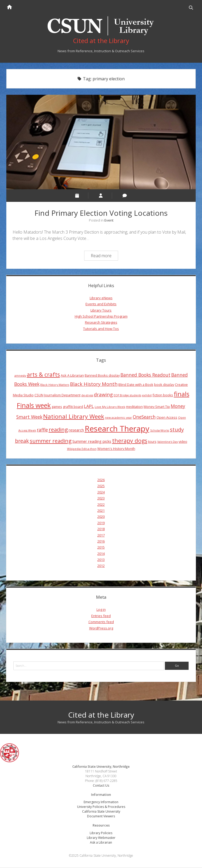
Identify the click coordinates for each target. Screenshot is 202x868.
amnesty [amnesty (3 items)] (20, 376)
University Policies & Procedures (101, 807)
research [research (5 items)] (76, 430)
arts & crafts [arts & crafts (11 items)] (43, 375)
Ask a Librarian (101, 843)
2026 (101, 480)
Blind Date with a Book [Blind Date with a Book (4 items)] (136, 385)
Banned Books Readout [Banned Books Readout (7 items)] (145, 375)
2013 (101, 560)
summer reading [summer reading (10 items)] (51, 441)
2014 (101, 554)
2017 (101, 535)
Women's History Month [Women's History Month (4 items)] (116, 449)
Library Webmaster (101, 838)
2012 (101, 566)
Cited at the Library (101, 715)
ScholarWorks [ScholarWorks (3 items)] (160, 431)
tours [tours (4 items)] (152, 442)
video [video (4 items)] (183, 442)
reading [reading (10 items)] (58, 430)
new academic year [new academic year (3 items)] (118, 418)
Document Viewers (101, 817)
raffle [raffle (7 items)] (42, 430)
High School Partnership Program (101, 317)
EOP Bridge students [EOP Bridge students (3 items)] (127, 396)
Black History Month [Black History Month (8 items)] (94, 384)
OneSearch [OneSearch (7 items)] (144, 417)
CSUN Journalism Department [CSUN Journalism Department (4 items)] (57, 395)
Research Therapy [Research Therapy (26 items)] (117, 429)
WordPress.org (101, 628)
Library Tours (101, 311)
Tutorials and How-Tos (101, 329)
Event (109, 220)
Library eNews (101, 298)
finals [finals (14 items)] (182, 394)
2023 (101, 499)
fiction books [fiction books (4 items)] (163, 395)
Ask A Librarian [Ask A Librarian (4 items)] (72, 376)
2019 (101, 523)
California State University (101, 812)
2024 (101, 492)
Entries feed (101, 616)
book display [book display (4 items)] (164, 385)
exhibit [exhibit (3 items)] (147, 396)
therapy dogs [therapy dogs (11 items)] (130, 441)
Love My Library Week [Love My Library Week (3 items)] (110, 407)
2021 (101, 511)
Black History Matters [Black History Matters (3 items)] (55, 385)
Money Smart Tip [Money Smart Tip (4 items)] (157, 407)
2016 (101, 542)
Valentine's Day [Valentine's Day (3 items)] (168, 442)
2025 (101, 486)
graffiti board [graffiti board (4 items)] (73, 407)
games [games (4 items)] (57, 407)
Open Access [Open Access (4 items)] (167, 418)
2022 (101, 505)
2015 (101, 548)
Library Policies (101, 833)
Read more (104, 257)
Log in (101, 610)
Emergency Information (101, 803)
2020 (101, 517)
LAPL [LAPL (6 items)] (89, 407)
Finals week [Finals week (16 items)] (34, 406)
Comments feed (101, 622)
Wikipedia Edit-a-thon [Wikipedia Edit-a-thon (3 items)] (82, 449)
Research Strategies (101, 323)
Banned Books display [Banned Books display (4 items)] (102, 376)
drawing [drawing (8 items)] (103, 395)
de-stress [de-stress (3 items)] (87, 396)
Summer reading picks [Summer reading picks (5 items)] (92, 441)
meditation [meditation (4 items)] (134, 407)
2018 (101, 529)
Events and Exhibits (101, 304)
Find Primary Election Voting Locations (101, 143)
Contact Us (101, 786)
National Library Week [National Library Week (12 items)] (74, 417)
